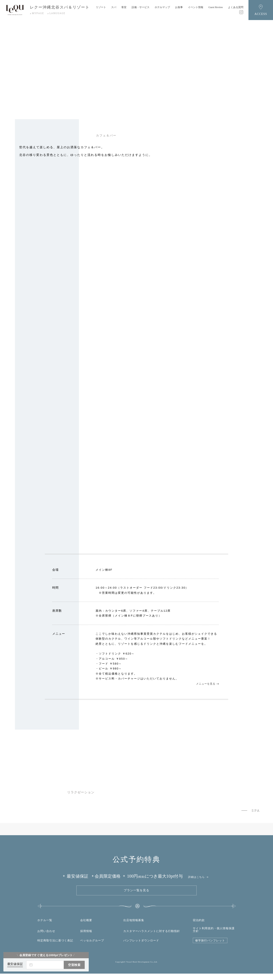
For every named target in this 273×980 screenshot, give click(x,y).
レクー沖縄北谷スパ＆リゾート (60, 7)
